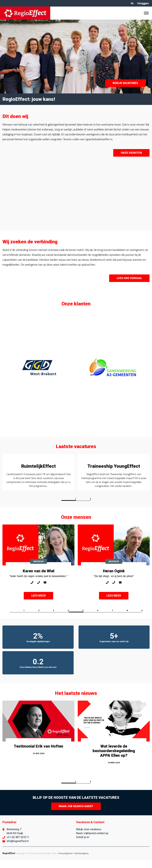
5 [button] (83, 619)
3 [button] (54, 619)
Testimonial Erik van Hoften (38, 754)
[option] (39, 368)
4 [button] (68, 619)
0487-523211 (38, 592)
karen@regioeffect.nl (45, 592)
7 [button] (112, 619)
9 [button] (142, 619)
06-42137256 (32, 592)
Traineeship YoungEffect (114, 466)
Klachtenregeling (81, 861)
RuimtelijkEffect (38, 466)
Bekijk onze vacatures (89, 837)
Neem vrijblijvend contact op (92, 841)
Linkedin (132, 3)
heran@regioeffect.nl (120, 592)
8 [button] (127, 619)
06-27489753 (107, 592)
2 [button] (90, 507)
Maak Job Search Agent (76, 814)
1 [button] (76, 507)
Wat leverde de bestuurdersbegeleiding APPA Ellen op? (114, 759)
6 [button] (98, 619)
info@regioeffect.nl (18, 849)
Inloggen (143, 3)
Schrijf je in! (83, 845)
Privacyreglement (65, 861)
